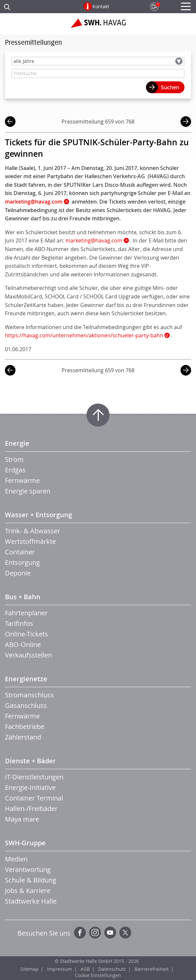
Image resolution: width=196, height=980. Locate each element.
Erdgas (15, 470)
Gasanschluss (26, 705)
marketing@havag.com (94, 240)
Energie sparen (28, 491)
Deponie (18, 573)
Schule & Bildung (31, 880)
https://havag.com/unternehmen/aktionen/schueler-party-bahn (84, 335)
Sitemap (29, 969)
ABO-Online (23, 644)
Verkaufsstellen (28, 655)
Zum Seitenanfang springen (98, 415)
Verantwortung (28, 869)
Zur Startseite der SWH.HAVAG (98, 26)
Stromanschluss (29, 695)
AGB (85, 969)
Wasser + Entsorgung (38, 515)
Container (20, 552)
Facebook (80, 933)
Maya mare (22, 819)
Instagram (95, 933)
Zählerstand (23, 737)
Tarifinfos (19, 623)
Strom (14, 459)
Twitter (125, 933)
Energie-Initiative (30, 787)
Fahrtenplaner (26, 613)
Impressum (60, 969)
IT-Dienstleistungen (34, 777)
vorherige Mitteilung (10, 122)
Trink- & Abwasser (33, 531)
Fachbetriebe (25, 727)
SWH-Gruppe (25, 843)
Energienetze (26, 679)
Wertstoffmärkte (30, 541)
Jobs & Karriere (28, 891)
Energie (17, 443)
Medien (16, 859)
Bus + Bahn (23, 597)
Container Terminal (34, 798)
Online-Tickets (26, 634)
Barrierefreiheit (152, 969)
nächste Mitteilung (186, 122)
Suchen (170, 87)
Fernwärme (22, 480)
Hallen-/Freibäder (31, 809)
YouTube (110, 933)
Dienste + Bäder (30, 761)
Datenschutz (112, 969)
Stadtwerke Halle (31, 901)
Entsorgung (22, 562)
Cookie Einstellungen (98, 975)
